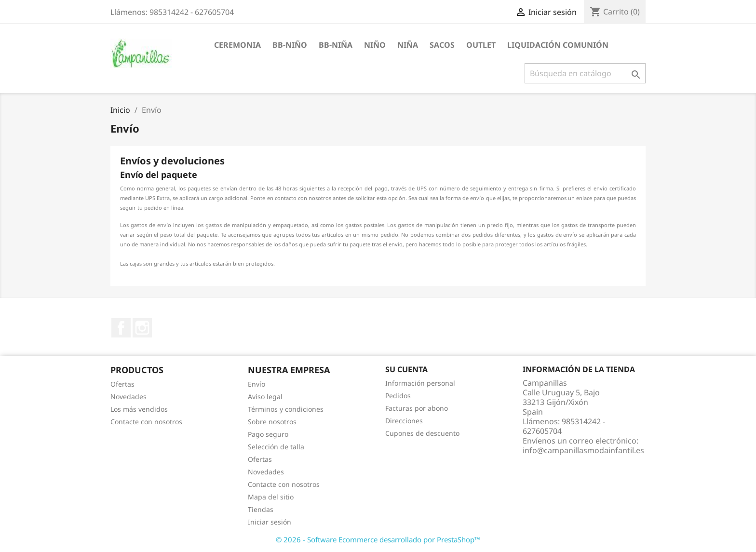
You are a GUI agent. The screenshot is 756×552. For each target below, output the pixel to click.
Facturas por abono (417, 408)
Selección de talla (276, 447)
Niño (375, 45)
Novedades (128, 397)
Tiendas (261, 509)
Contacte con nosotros (146, 422)
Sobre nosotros (272, 422)
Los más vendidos (139, 409)
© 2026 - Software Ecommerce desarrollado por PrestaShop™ (378, 539)
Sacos (442, 45)
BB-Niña (336, 45)
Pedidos (398, 396)
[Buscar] (585, 73)
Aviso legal (265, 397)
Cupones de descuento (422, 433)
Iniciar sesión (270, 522)
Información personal (420, 383)
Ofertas (122, 384)
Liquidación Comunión (558, 45)
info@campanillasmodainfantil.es (583, 450)
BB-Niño (290, 45)
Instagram (142, 328)
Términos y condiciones (286, 409)
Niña (408, 45)
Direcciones (404, 421)
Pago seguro (268, 434)
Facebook (121, 328)
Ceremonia (237, 45)
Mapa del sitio (271, 497)
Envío (256, 384)
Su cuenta (406, 369)
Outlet (481, 45)
